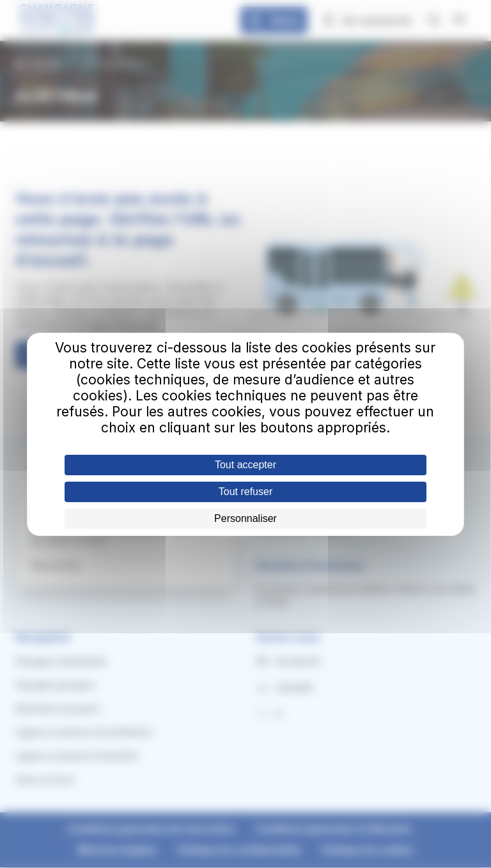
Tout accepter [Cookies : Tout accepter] (245, 465)
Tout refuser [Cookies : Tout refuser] (245, 492)
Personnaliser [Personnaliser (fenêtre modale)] (245, 518)
